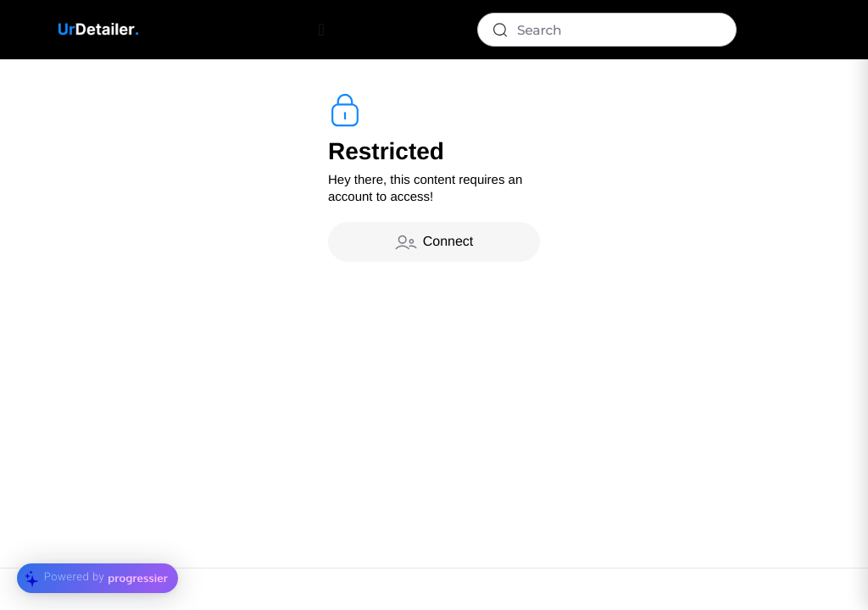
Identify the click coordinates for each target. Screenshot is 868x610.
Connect (434, 242)
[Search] (607, 30)
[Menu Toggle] (321, 30)
